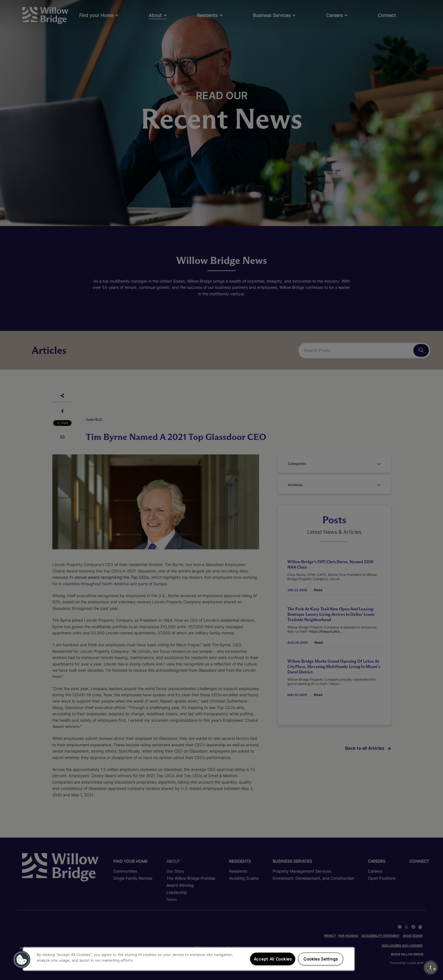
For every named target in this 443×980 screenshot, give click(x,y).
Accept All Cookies (273, 959)
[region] (189, 959)
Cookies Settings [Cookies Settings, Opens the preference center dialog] (321, 959)
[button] (22, 960)
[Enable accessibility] (431, 968)
